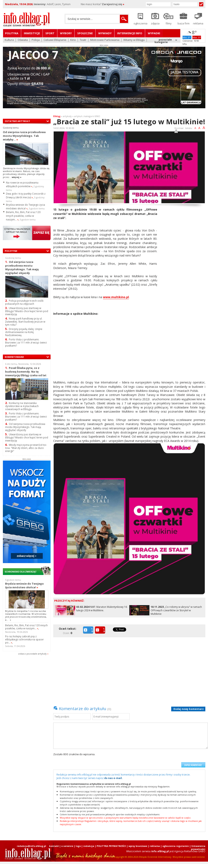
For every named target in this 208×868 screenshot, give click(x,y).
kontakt (54, 846)
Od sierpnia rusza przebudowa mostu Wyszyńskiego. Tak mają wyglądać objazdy (22, 267)
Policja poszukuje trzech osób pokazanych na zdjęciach (24, 302)
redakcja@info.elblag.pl (31, 846)
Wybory (66, 33)
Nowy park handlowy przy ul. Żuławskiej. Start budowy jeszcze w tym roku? (25, 322)
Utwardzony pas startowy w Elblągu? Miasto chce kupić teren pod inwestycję (27, 311)
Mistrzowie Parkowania (105, 40)
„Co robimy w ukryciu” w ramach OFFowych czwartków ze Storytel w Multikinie (176, 610)
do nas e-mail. (113, 778)
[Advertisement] (183, 269)
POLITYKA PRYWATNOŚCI (111, 846)
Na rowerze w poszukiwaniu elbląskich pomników (22, 184)
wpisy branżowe (138, 846)
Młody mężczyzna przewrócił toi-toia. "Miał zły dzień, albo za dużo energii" (26, 448)
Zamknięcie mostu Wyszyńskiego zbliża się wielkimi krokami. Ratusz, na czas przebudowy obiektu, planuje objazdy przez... (26, 173)
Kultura (9, 40)
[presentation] (148, 760)
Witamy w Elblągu (134, 40)
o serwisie (67, 846)
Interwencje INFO (130, 33)
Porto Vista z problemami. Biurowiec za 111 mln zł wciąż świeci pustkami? (26, 343)
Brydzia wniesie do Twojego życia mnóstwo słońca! (25, 207)
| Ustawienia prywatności (197, 847)
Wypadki (154, 33)
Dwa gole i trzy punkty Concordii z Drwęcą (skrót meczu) (26, 196)
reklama (155, 846)
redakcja (89, 846)
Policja (36, 40)
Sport (50, 33)
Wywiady (105, 33)
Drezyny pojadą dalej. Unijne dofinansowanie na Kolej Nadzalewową (24, 332)
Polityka (12, 33)
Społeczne (85, 33)
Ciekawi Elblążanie (55, 40)
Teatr (83, 40)
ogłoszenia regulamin (176, 846)
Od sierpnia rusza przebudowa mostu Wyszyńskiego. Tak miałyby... (24, 136)
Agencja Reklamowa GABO (190, 851)
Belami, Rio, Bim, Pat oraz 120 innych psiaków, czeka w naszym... (23, 216)
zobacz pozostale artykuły (32, 654)
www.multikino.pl (116, 297)
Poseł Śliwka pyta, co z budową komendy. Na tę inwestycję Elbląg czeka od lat (26, 371)
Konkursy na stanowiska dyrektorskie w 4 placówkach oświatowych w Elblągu (22, 406)
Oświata (23, 40)
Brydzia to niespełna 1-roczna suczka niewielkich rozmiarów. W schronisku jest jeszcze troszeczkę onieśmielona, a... (26, 615)
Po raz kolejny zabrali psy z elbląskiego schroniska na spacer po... (24, 639)
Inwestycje (32, 33)
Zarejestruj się (113, 4)
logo (78, 846)
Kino (73, 40)
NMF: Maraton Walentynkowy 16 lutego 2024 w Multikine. (102, 609)
